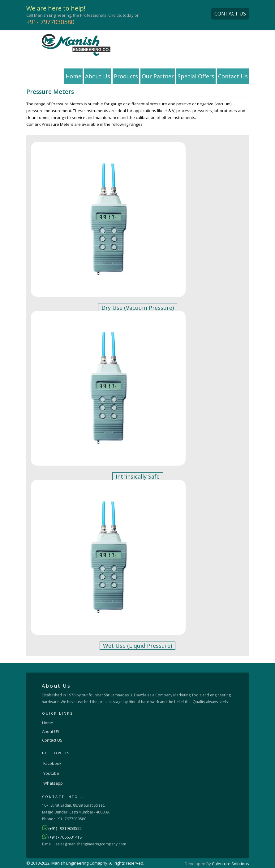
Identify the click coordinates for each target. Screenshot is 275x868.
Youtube (51, 773)
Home (73, 76)
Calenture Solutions (230, 864)
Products (126, 76)
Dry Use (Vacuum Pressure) (138, 308)
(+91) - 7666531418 (65, 837)
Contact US (52, 740)
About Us (98, 76)
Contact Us (233, 76)
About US (51, 731)
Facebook (52, 763)
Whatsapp (53, 783)
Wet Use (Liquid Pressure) (137, 646)
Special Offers (196, 76)
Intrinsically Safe (138, 476)
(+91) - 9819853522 (65, 829)
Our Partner (158, 76)
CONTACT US (230, 14)
